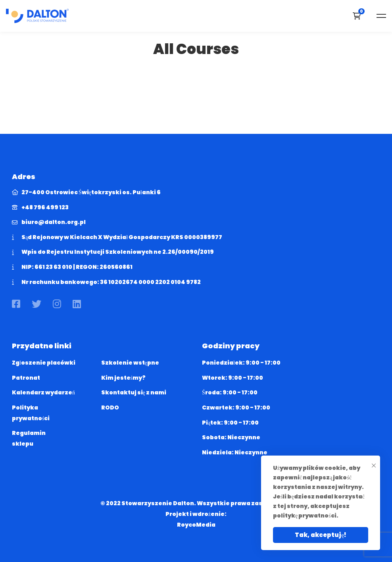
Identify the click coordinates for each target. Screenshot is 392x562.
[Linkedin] (77, 304)
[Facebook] (16, 304)
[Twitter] (37, 304)
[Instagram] (57, 304)
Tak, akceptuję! (321, 535)
